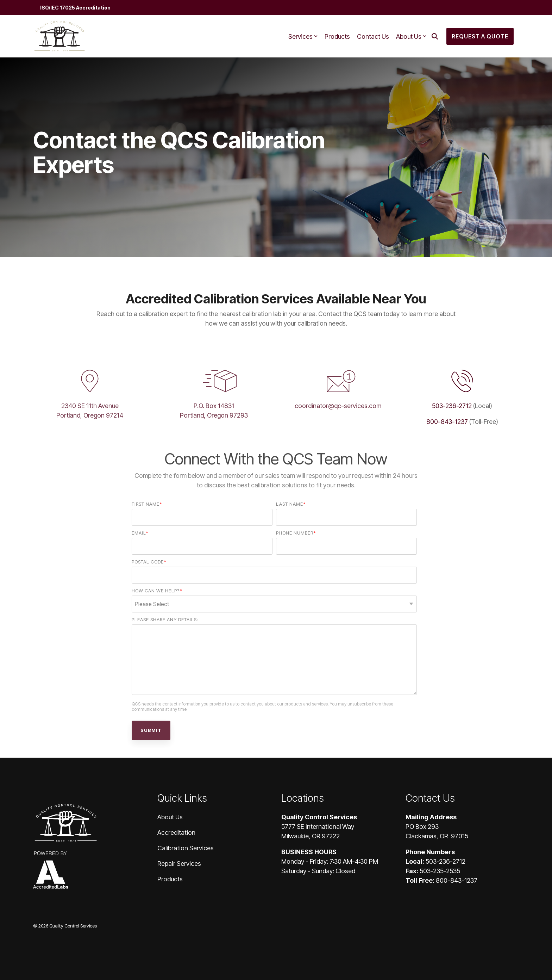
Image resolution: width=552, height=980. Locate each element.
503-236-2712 (452, 406)
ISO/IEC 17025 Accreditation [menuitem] (75, 8)
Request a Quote (480, 36)
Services (303, 36)
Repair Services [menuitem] (179, 864)
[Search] (435, 36)
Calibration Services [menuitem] (186, 848)
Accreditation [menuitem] (176, 833)
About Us (411, 36)
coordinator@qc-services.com (338, 406)
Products (337, 36)
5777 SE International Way (318, 827)
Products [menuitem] (170, 879)
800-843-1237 (447, 422)
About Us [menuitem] (170, 817)
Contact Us (373, 36)
